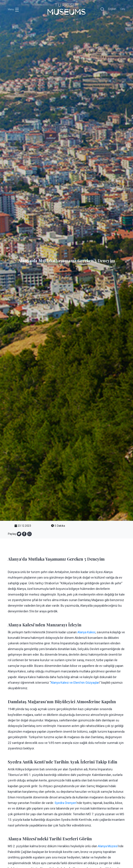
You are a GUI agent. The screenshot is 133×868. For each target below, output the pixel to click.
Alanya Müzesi (108, 846)
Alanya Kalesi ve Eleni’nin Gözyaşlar (75, 683)
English (112, 9)
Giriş (123, 9)
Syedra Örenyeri (65, 803)
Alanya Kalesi (86, 632)
